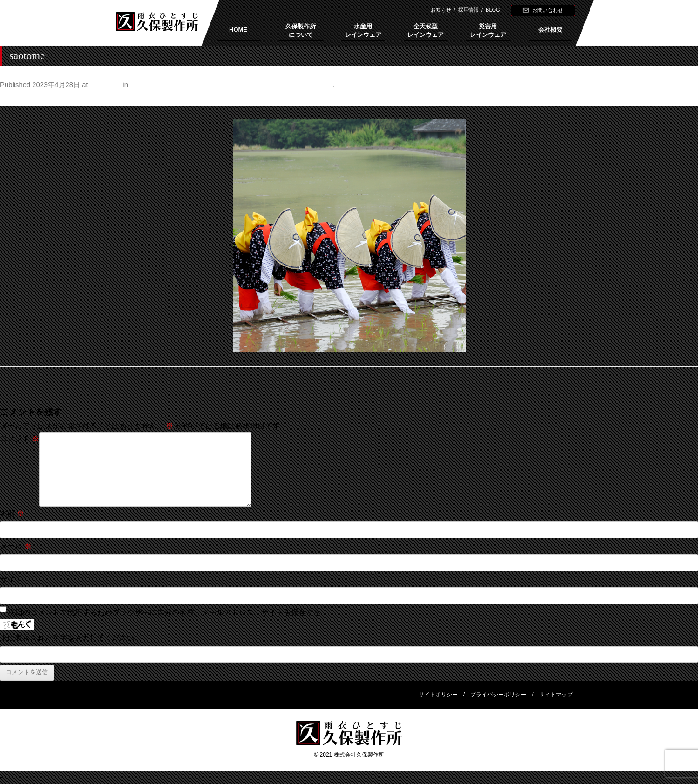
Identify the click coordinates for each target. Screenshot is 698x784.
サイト (11, 579)
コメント (20, 439)
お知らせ (441, 10)
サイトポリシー (438, 695)
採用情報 (468, 10)
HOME (238, 30)
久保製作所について (301, 31)
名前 (12, 513)
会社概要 (550, 30)
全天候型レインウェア (426, 31)
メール (16, 546)
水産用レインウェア (363, 31)
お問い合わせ (548, 10)
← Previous (19, 99)
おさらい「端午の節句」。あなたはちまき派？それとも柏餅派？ (231, 85)
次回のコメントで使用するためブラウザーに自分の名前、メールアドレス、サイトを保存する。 (168, 612)
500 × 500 (105, 85)
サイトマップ (556, 695)
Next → (686, 99)
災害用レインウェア (488, 31)
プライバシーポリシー (498, 695)
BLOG (493, 10)
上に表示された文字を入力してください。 (71, 638)
